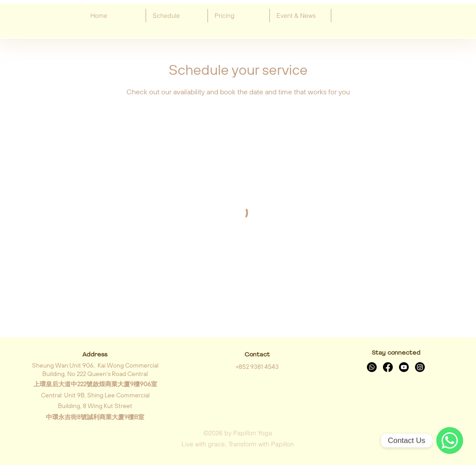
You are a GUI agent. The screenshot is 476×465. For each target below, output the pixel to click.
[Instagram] (420, 367)
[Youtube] (404, 367)
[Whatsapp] (372, 367)
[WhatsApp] (450, 441)
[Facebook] (388, 367)
